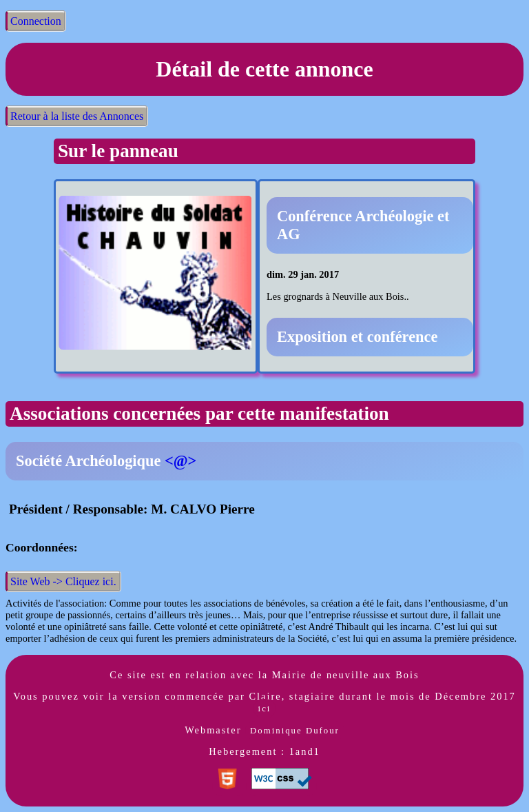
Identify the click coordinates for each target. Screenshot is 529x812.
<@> (180, 461)
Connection (36, 21)
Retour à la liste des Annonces (77, 116)
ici (265, 709)
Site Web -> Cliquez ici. (63, 581)
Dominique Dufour (295, 731)
